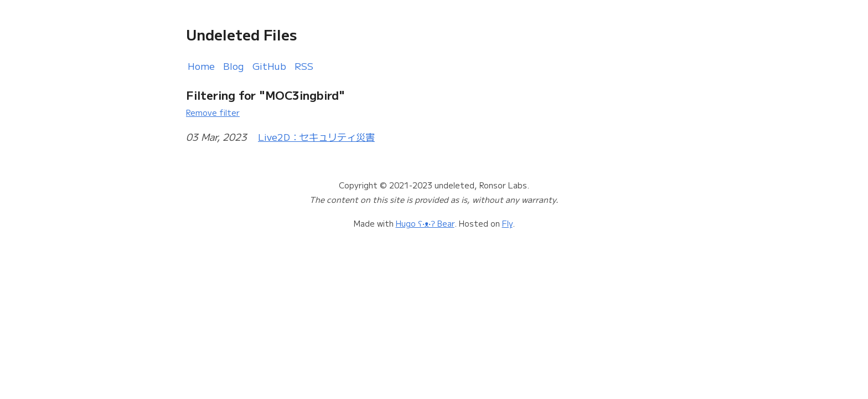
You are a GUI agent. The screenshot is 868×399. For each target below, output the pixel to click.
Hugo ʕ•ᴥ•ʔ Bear (425, 223)
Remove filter (213, 112)
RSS (304, 66)
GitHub (269, 66)
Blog (234, 66)
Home (201, 66)
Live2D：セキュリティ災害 (316, 137)
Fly (507, 223)
